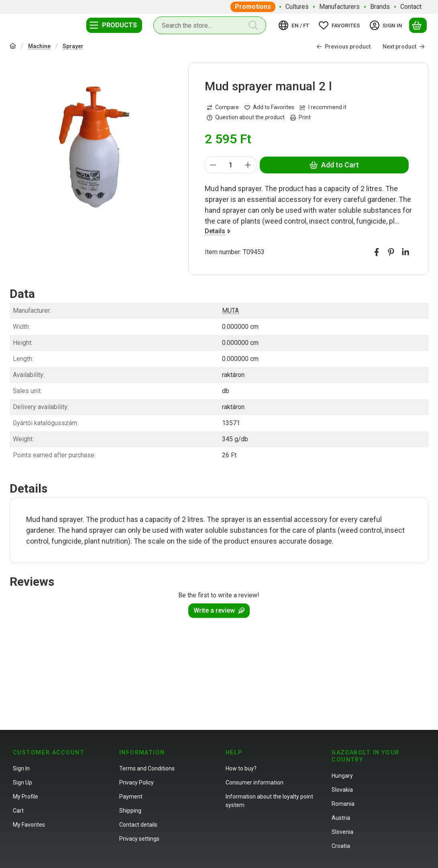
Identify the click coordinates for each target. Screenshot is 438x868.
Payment (131, 797)
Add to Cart (334, 165)
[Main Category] (13, 47)
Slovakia (342, 790)
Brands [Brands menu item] (380, 7)
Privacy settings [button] (139, 839)
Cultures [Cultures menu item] (297, 7)
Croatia (341, 846)
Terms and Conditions (147, 768)
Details (218, 231)
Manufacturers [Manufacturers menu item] (339, 7)
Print (300, 117)
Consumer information (255, 782)
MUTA (230, 311)
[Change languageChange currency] (295, 25)
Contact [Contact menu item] (411, 7)
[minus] (213, 165)
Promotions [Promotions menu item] (253, 7)
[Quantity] (231, 165)
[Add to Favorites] (269, 107)
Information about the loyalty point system (269, 801)
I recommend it (323, 107)
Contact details (138, 825)
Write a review (219, 610)
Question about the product (246, 117)
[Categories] (114, 25)
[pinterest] (391, 252)
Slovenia (342, 832)
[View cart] (418, 25)
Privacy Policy (136, 782)
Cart (18, 811)
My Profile (25, 797)
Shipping (130, 811)
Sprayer (73, 46)
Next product (404, 47)
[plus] (248, 165)
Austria (341, 818)
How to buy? (241, 768)
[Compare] (223, 107)
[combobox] (210, 25)
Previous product (343, 47)
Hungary (342, 776)
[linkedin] (405, 252)
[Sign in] (387, 25)
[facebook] (377, 252)
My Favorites (29, 825)
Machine (39, 46)
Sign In (21, 768)
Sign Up (22, 782)
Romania (343, 804)
